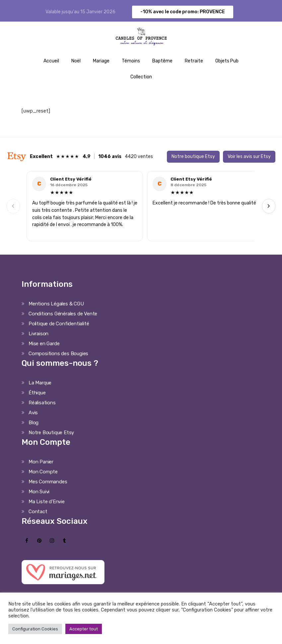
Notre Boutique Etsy (51, 433)
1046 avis (110, 157)
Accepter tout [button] (84, 629)
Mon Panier (41, 462)
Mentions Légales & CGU (56, 304)
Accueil (51, 61)
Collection (141, 77)
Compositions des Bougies (58, 354)
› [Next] (269, 206)
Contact (38, 512)
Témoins (131, 61)
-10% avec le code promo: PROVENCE (183, 12)
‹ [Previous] (13, 206)
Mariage (101, 61)
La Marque (40, 383)
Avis (33, 413)
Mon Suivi (39, 492)
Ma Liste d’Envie (47, 502)
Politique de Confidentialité (59, 324)
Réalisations (42, 403)
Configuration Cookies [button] (35, 629)
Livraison (38, 334)
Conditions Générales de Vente (63, 314)
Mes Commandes (48, 482)
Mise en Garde (44, 344)
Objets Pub (227, 61)
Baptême (162, 61)
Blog (34, 423)
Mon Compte (43, 472)
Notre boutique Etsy (193, 157)
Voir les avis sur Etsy (249, 157)
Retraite (194, 61)
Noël (76, 61)
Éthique (37, 393)
